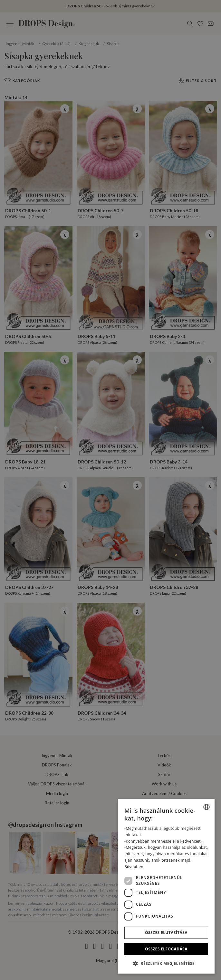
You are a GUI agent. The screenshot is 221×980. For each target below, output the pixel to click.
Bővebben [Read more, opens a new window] (134, 867)
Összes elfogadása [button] (166, 949)
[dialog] (166, 886)
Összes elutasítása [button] (166, 933)
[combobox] (207, 807)
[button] (166, 963)
